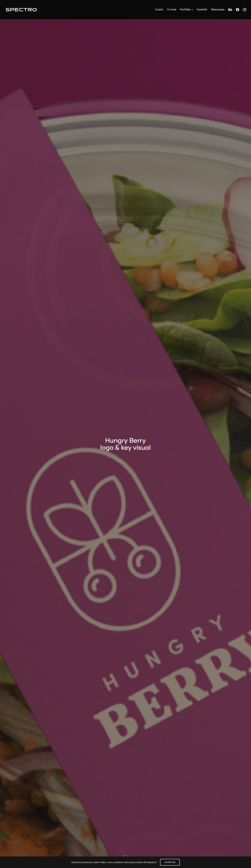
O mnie (172, 9)
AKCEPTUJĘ (170, 862)
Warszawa (218, 9)
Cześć (159, 9)
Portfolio (185, 9)
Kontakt (202, 9)
